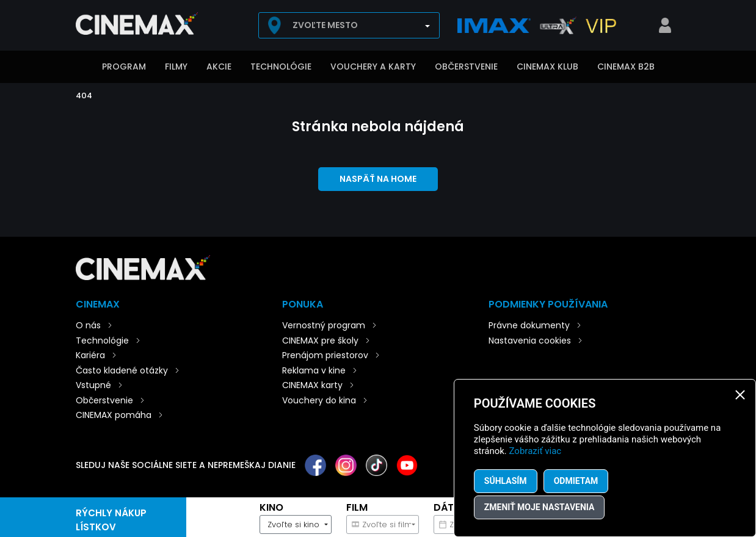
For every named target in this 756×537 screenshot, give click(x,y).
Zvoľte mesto (325, 25)
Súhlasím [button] (506, 481)
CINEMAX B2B (626, 67)
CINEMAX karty (312, 385)
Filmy (176, 67)
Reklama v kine (314, 370)
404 (84, 96)
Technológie (281, 67)
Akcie (219, 67)
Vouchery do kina (319, 400)
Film (357, 507)
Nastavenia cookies (530, 341)
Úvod (82, 68)
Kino (271, 507)
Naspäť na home (378, 179)
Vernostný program (324, 325)
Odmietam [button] (576, 481)
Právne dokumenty (529, 325)
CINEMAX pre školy (320, 341)
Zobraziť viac (536, 451)
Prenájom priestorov (325, 355)
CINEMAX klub (547, 67)
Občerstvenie (466, 67)
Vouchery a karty (373, 67)
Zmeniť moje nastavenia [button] (540, 507)
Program (124, 67)
